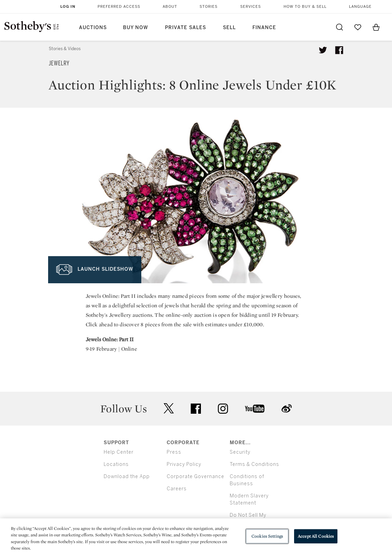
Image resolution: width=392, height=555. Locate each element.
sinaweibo (287, 408)
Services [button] (251, 7)
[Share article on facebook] (339, 50)
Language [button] (360, 7)
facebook (196, 409)
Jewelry (59, 63)
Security (240, 452)
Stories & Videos (65, 49)
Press (174, 452)
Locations (116, 464)
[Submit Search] (339, 27)
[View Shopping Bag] (376, 27)
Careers (177, 489)
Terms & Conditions (254, 464)
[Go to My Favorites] (358, 27)
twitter (169, 408)
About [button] (170, 7)
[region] (196, 537)
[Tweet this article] (323, 50)
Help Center (119, 452)
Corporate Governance (195, 477)
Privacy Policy (184, 464)
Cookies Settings (267, 536)
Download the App (127, 477)
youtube (255, 409)
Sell (229, 28)
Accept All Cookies (316, 536)
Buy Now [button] (136, 28)
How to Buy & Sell (305, 7)
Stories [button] (209, 7)
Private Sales (185, 28)
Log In (68, 7)
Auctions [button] (93, 28)
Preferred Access (119, 7)
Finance (264, 28)
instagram (223, 409)
